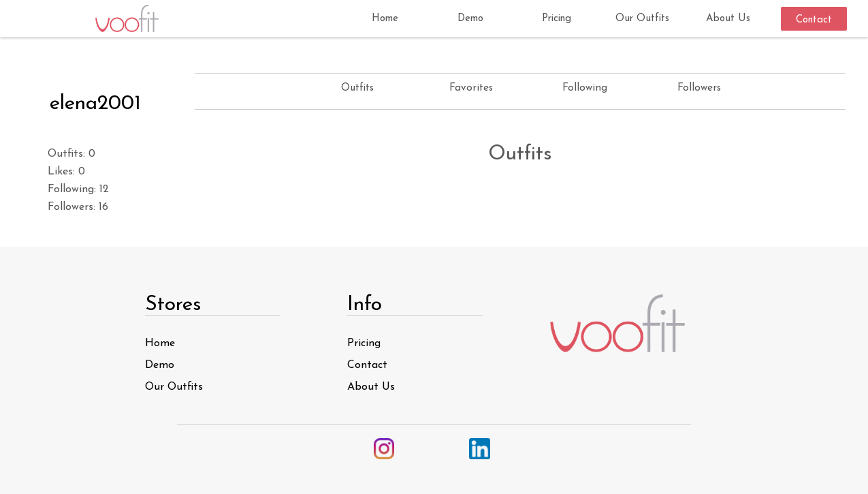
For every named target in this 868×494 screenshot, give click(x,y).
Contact (814, 20)
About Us (728, 19)
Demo (470, 19)
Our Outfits (642, 19)
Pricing (557, 19)
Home (385, 19)
